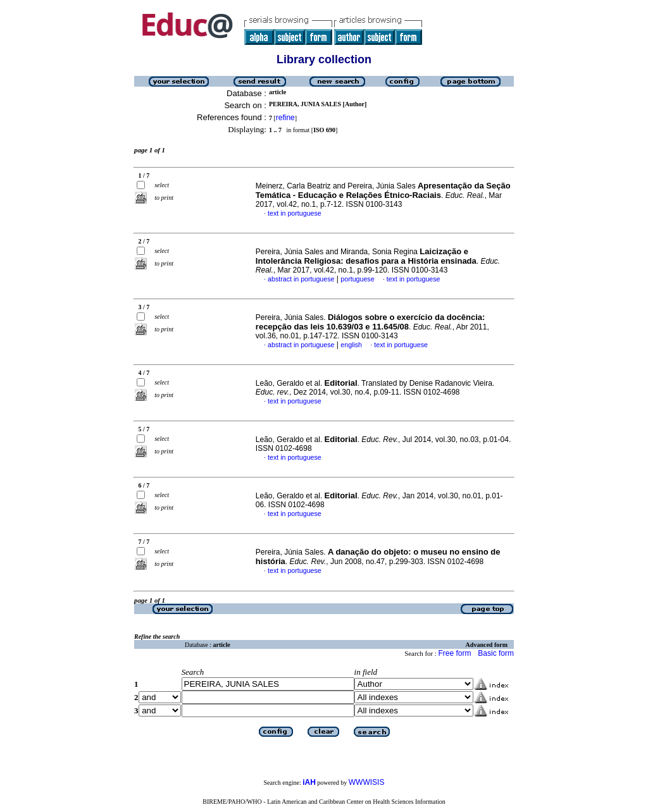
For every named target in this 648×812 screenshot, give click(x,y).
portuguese (357, 279)
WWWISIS (367, 782)
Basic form (496, 653)
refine (285, 118)
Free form (454, 653)
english (351, 345)
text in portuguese (295, 213)
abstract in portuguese (301, 279)
